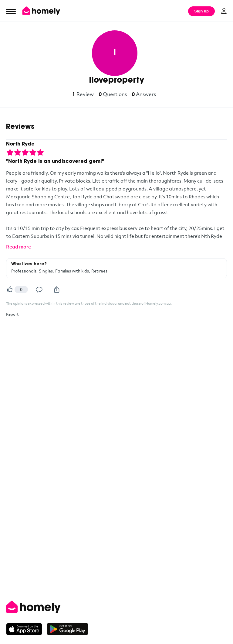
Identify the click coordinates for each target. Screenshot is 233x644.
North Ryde (20, 144)
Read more (19, 247)
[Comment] (39, 289)
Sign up (201, 11)
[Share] (57, 289)
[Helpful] (10, 289)
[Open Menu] (11, 11)
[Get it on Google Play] (68, 629)
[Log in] (224, 11)
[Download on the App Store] (27, 629)
